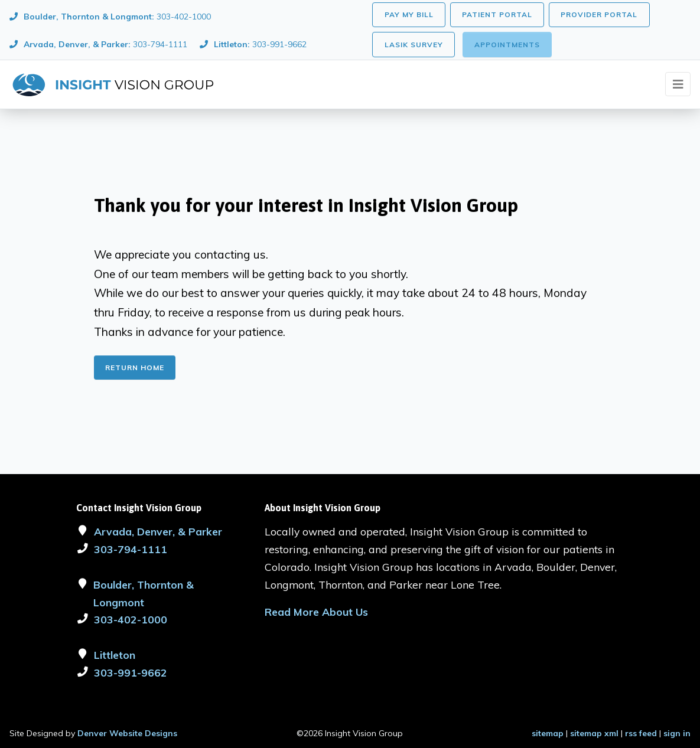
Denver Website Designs (127, 733)
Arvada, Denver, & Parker (158, 531)
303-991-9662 (131, 672)
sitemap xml (594, 733)
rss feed (641, 733)
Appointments (507, 45)
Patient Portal (497, 14)
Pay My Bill (409, 14)
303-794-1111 (131, 549)
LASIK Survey (414, 45)
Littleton (115, 655)
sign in (677, 733)
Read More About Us (316, 612)
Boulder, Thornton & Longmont (144, 593)
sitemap (548, 733)
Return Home (135, 368)
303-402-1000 (131, 619)
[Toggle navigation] (678, 84)
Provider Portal (599, 14)
